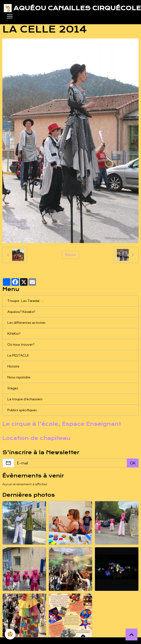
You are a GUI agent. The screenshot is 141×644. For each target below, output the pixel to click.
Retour (70, 255)
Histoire (13, 366)
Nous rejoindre (19, 377)
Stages (13, 388)
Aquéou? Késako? (21, 312)
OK (133, 463)
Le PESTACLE (18, 355)
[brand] (69, 8)
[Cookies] (10, 634)
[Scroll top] (132, 634)
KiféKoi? (14, 334)
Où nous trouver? (21, 344)
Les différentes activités (26, 323)
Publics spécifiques (22, 410)
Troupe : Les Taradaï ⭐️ (26, 301)
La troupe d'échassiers (25, 399)
